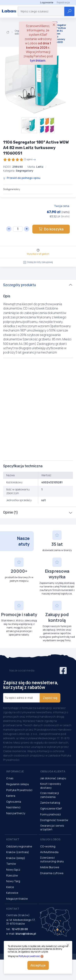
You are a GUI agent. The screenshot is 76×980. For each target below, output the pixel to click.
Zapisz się (50, 698)
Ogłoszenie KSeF (51, 808)
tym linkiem (38, 60)
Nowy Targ (13, 881)
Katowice (12, 893)
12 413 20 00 (20, 929)
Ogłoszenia (14, 802)
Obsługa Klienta (53, 771)
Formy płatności (50, 814)
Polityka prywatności (29, 956)
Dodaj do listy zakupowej (38, 262)
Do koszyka (51, 229)
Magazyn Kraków (17, 899)
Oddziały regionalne (19, 846)
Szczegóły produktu (19, 285)
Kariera (11, 796)
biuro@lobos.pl (26, 934)
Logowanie (47, 2)
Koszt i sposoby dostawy (50, 786)
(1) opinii (19, 160)
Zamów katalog (50, 803)
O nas (10, 778)
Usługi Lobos (50, 839)
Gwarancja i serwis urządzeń (52, 828)
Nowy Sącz (13, 870)
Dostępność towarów (54, 820)
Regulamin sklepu (18, 784)
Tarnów (11, 864)
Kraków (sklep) (16, 858)
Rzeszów (12, 875)
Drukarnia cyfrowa (52, 873)
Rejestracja (63, 2)
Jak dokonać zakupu (53, 778)
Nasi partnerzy (16, 813)
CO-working (48, 846)
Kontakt (13, 839)
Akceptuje (38, 965)
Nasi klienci (13, 807)
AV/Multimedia (49, 852)
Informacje (15, 771)
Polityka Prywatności (19, 790)
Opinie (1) (10, 512)
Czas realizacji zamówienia (49, 795)
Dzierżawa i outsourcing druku (52, 860)
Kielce (10, 887)
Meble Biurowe (50, 867)
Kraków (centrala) (18, 852)
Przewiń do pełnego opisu (22, 178)
